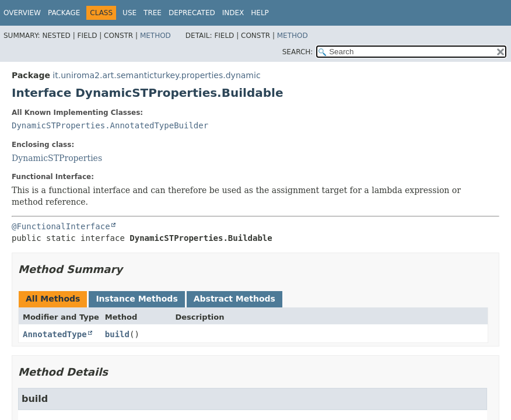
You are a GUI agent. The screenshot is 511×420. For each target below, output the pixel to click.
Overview (22, 13)
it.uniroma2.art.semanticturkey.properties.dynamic (156, 75)
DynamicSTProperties (57, 158)
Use (129, 13)
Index (233, 13)
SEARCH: (298, 52)
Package (64, 13)
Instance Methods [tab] (136, 299)
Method (155, 36)
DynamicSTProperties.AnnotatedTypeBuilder (110, 125)
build (117, 334)
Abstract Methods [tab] (235, 299)
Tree (153, 13)
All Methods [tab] (53, 299)
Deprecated (192, 13)
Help (260, 13)
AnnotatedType (55, 334)
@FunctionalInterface (61, 226)
